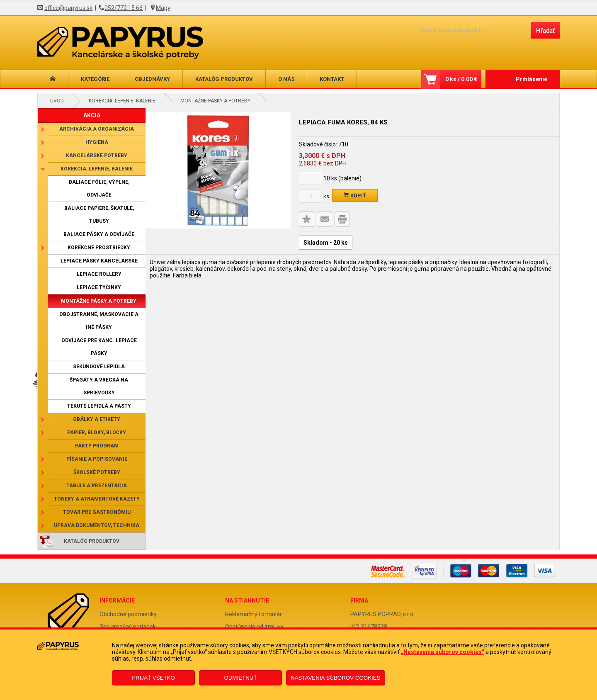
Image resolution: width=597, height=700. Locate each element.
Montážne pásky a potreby (215, 101)
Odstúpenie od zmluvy (254, 627)
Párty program (97, 446)
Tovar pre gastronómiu (97, 512)
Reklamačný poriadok (128, 627)
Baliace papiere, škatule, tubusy (99, 215)
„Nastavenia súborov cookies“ (443, 652)
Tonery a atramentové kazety (97, 499)
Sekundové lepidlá (99, 367)
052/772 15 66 (124, 8)
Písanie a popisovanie (97, 459)
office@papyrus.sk (68, 8)
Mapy (163, 8)
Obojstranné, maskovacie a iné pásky (99, 321)
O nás (286, 79)
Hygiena (97, 142)
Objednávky (152, 79)
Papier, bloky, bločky (97, 433)
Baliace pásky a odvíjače (99, 234)
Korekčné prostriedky (99, 248)
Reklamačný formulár (254, 614)
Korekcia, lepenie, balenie (122, 101)
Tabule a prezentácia (97, 486)
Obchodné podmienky (128, 614)
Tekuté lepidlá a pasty (99, 406)
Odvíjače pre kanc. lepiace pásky (99, 347)
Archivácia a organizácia (97, 129)
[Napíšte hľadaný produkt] (467, 30)
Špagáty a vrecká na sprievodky (99, 386)
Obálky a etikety (97, 419)
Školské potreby (97, 472)
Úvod (57, 101)
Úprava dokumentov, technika (97, 525)
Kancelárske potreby (97, 156)
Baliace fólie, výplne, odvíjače (99, 188)
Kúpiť (355, 196)
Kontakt (332, 79)
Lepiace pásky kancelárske (99, 261)
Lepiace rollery (99, 274)
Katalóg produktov (224, 79)
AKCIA (92, 115)
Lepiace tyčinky (99, 287)
